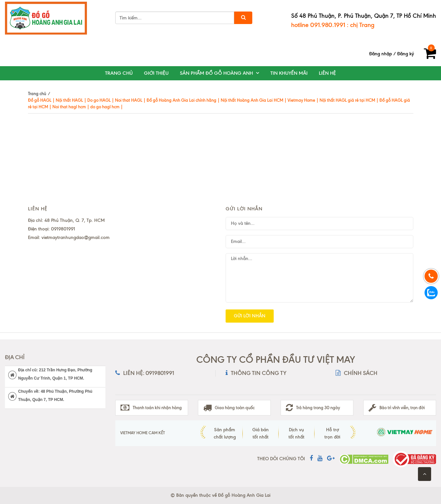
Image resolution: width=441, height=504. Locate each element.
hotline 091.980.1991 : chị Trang (333, 25)
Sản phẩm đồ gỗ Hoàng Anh (216, 73)
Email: (34, 238)
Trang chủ (119, 73)
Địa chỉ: (36, 220)
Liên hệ (327, 73)
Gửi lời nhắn (250, 316)
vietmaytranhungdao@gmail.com (76, 238)
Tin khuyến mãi (289, 73)
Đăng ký (406, 54)
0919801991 (63, 229)
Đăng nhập (381, 54)
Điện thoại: (39, 229)
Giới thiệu (156, 73)
